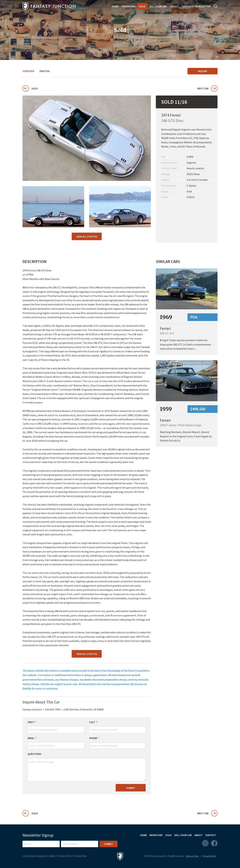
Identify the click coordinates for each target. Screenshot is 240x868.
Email (31, 738)
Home (115, 6)
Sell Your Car (158, 6)
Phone (93, 738)
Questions (34, 754)
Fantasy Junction (49, 6)
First (31, 722)
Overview (28, 71)
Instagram (205, 843)
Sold (142, 6)
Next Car (207, 88)
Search (216, 6)
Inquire (202, 71)
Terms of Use (192, 856)
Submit (131, 788)
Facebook (214, 843)
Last (92, 722)
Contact (211, 835)
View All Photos (87, 236)
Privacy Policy (209, 856)
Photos (45, 71)
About (174, 6)
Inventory (129, 6)
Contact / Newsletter (196, 6)
